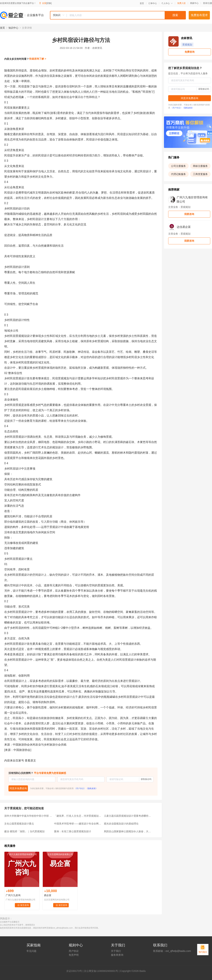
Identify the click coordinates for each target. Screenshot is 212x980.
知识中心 (13, 28)
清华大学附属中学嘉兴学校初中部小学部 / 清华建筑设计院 (28, 816)
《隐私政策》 (92, 788)
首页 (142, 3)
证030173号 (75, 971)
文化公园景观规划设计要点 (19, 824)
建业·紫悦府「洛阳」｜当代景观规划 (24, 831)
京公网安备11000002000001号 (101, 971)
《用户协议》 (80, 788)
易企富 (48, 895)
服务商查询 (117, 955)
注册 (210, 3)
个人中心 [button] (167, 3)
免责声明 (74, 955)
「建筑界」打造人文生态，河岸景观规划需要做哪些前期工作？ (78, 816)
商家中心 (194, 3)
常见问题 (31, 951)
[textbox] (126, 15)
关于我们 (116, 951)
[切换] (49, 3)
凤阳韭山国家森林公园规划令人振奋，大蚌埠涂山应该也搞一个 (128, 831)
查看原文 (30, 761)
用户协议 (74, 951)
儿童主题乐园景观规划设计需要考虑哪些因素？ (128, 816)
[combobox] (118, 15)
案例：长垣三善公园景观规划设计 (73, 831)
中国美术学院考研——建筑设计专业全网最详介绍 (78, 824)
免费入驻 (181, 3)
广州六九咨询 (13, 895)
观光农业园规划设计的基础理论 (121, 824)
